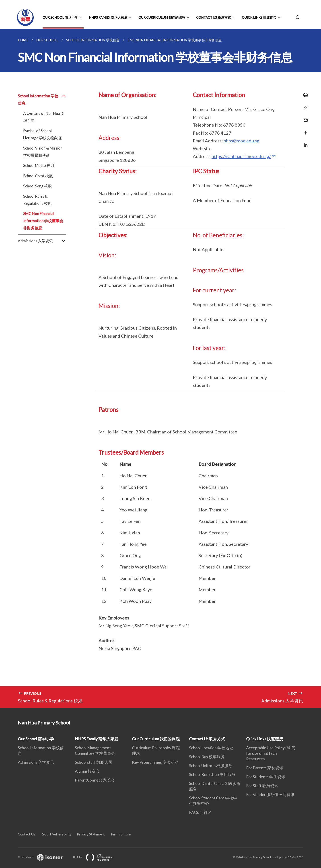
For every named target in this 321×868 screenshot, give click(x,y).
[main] (160, 368)
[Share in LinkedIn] (304, 142)
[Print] (304, 95)
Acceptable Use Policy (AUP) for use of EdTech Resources (271, 753)
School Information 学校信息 (42, 100)
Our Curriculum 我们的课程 (162, 17)
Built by (97, 857)
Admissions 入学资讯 (42, 241)
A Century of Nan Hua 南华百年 (44, 117)
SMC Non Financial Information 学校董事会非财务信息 (43, 221)
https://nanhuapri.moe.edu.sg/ (241, 156)
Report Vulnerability (56, 834)
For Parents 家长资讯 (265, 768)
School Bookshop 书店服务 (212, 774)
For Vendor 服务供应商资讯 (270, 794)
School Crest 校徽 (38, 176)
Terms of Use (120, 834)
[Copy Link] (304, 108)
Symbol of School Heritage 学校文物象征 (42, 134)
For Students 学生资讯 (266, 777)
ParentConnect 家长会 (95, 780)
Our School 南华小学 (60, 17)
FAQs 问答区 (200, 812)
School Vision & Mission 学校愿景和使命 (43, 152)
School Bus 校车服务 (207, 757)
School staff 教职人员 (94, 762)
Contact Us (27, 834)
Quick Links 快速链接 (259, 17)
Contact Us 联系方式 (214, 17)
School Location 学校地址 (211, 748)
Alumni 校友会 (87, 771)
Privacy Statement (91, 834)
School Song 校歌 (37, 186)
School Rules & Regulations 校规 (37, 200)
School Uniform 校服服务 (211, 765)
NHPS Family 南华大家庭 (108, 17)
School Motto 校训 (39, 165)
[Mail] (304, 117)
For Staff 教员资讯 (262, 786)
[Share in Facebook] (304, 130)
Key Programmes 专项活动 (155, 762)
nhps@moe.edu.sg (241, 141)
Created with (44, 857)
